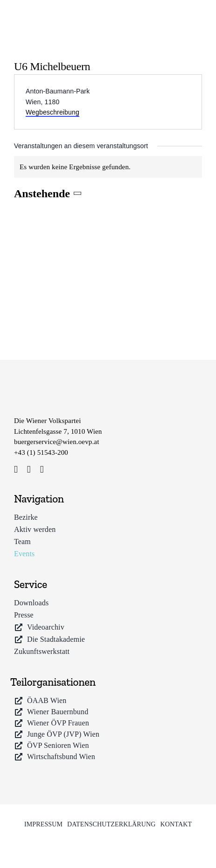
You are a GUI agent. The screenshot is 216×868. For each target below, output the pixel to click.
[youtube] (42, 470)
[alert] (108, 167)
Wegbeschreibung (52, 112)
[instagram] (29, 470)
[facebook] (16, 470)
